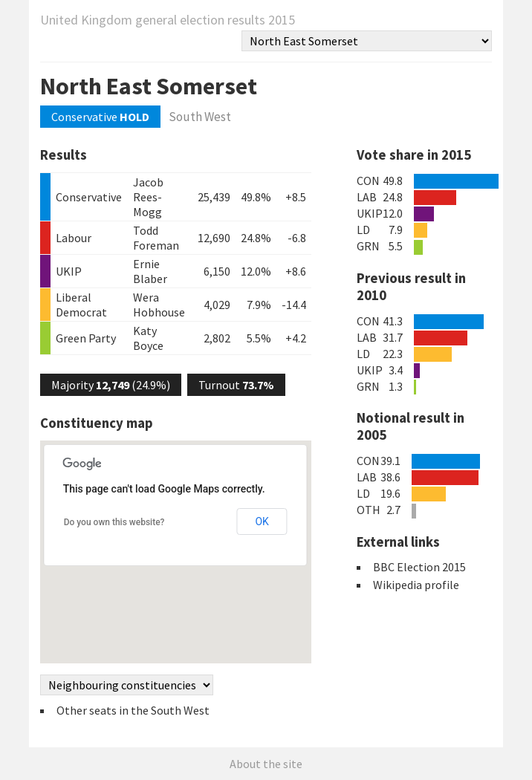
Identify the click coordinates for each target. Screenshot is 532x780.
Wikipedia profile (416, 585)
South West (200, 117)
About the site (266, 764)
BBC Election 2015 (419, 567)
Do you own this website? (114, 522)
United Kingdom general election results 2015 (168, 20)
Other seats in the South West (133, 710)
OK (262, 521)
